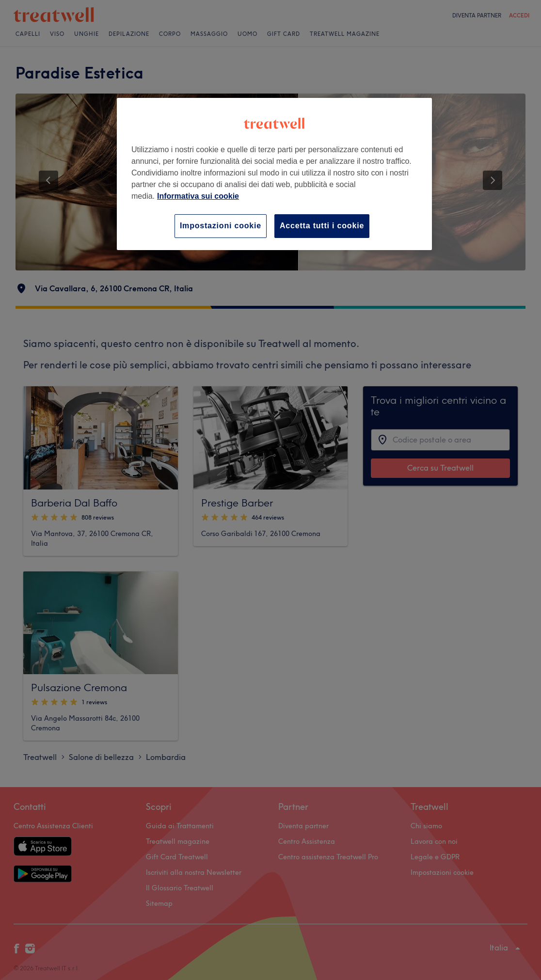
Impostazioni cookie (221, 226)
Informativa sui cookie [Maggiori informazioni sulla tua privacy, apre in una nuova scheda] (198, 196)
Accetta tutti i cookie (322, 226)
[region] (274, 174)
